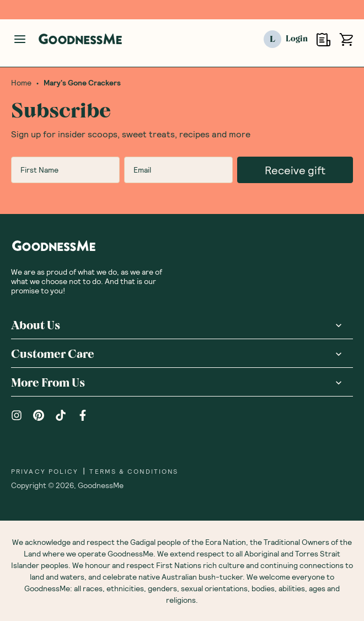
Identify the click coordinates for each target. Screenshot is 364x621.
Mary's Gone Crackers (82, 83)
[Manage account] (20, 39)
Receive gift (295, 170)
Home (21, 83)
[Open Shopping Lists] (323, 39)
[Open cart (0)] (346, 39)
